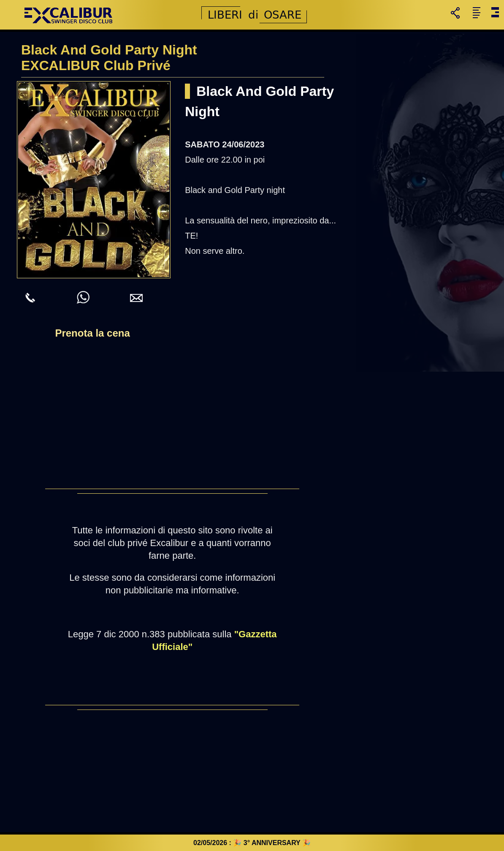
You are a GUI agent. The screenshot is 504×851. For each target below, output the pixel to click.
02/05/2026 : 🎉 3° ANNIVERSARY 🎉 (252, 843)
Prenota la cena (92, 333)
